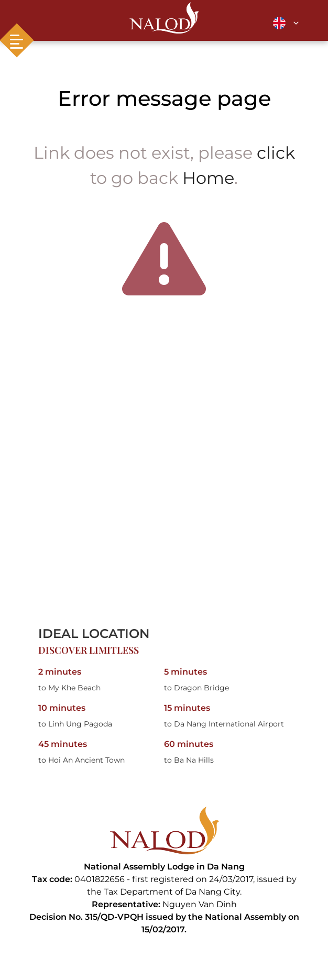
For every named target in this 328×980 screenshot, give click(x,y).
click (276, 153)
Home (208, 178)
